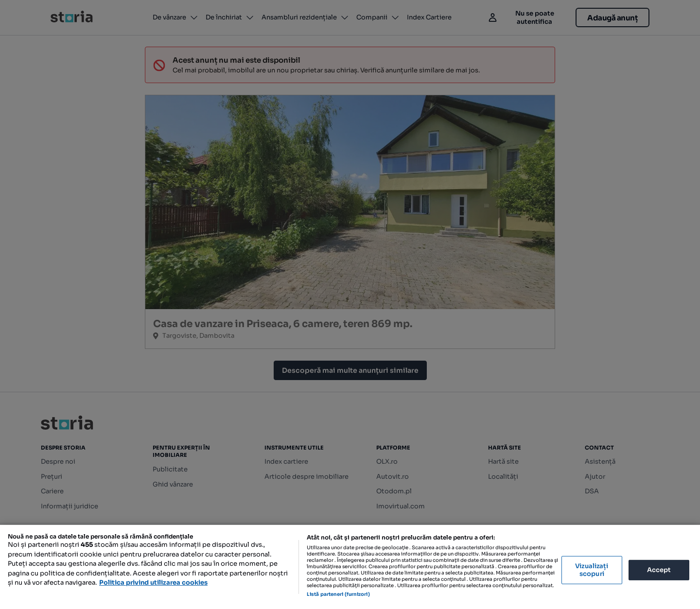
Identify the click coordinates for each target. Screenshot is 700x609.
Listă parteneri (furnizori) (338, 594)
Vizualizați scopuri (592, 570)
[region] (350, 567)
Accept (659, 570)
